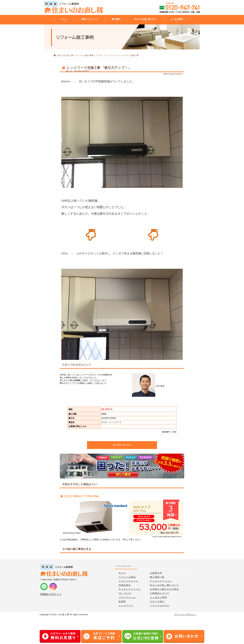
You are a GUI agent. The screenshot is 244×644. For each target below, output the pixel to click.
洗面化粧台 (125, 585)
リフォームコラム (160, 605)
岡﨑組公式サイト (51, 594)
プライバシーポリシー (185, 614)
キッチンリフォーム (130, 589)
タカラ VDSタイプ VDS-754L (82, 496)
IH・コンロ (125, 593)
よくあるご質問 (158, 597)
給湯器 (122, 601)
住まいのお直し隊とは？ (145, 19)
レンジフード (126, 605)
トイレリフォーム (128, 581)
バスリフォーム (127, 597)
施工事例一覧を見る (122, 445)
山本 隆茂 (148, 386)
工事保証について (160, 593)
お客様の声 (156, 573)
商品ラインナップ (90, 19)
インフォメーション (161, 581)
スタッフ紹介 (157, 601)
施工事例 (116, 19)
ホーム (64, 19)
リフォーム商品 (127, 577)
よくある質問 (177, 19)
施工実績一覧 (157, 577)
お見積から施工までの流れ (164, 589)
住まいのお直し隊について (164, 585)
